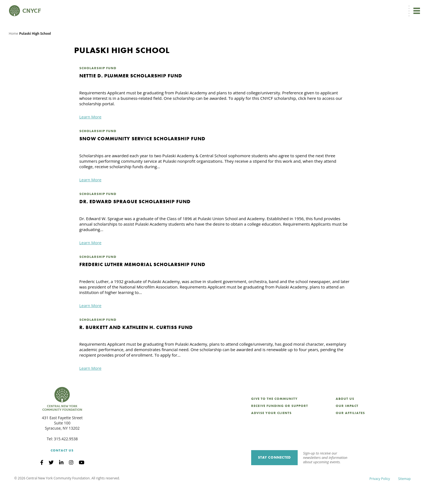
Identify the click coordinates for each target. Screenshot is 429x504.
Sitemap (404, 496)
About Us (345, 416)
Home (13, 50)
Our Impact (347, 423)
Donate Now (235, 7)
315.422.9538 (66, 456)
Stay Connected (274, 475)
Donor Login (282, 7)
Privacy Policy (380, 496)
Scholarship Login (338, 7)
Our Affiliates (350, 430)
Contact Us (62, 468)
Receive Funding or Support (280, 423)
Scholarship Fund (98, 85)
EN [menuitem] (261, 7)
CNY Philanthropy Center (377, 7)
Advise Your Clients (271, 430)
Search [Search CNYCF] (411, 7)
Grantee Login (308, 7)
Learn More (90, 134)
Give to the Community (274, 416)
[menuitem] (260, 7)
